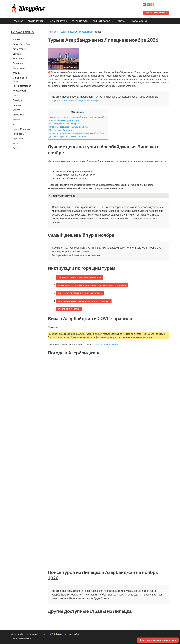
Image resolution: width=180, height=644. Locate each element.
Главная (18, 21)
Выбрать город (102, 21)
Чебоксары (18, 134)
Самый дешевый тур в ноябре (64, 120)
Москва (17, 39)
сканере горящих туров (106, 344)
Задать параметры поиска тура (158, 640)
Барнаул (17, 54)
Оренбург (18, 100)
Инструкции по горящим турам (64, 123)
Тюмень (17, 119)
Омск (15, 95)
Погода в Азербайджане (61, 130)
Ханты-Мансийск (21, 129)
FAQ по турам (35, 21)
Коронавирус (140, 21)
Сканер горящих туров (156, 13)
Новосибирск (19, 91)
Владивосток (19, 58)
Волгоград (18, 63)
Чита (15, 143)
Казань (16, 73)
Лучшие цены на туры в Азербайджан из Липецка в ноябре (78, 117)
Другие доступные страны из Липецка (68, 136)
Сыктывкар (18, 115)
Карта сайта (73, 634)
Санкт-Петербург (22, 44)
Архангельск (19, 49)
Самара (17, 105)
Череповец (18, 139)
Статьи (121, 21)
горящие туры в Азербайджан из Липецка (76, 100)
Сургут (16, 110)
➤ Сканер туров (58, 21)
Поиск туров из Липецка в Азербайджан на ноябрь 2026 (76, 133)
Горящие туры (80, 21)
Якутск (16, 148)
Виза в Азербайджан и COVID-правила (68, 127)
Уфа (15, 124)
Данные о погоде (19, 638)
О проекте (62, 634)
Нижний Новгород (22, 86)
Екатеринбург (20, 68)
